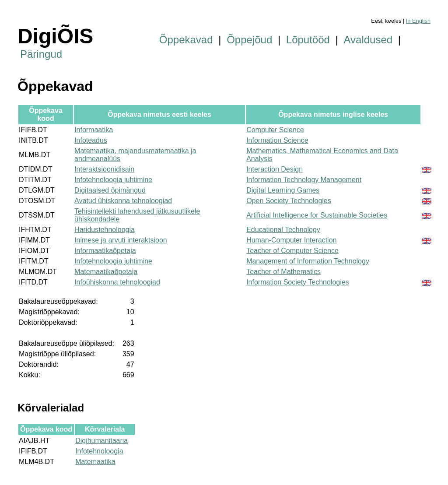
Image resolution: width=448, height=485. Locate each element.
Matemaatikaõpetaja (106, 272)
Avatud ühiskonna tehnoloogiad (123, 201)
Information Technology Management (304, 180)
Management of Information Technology (308, 261)
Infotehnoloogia (99, 451)
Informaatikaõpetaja (105, 251)
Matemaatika (95, 462)
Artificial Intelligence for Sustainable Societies (317, 215)
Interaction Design (275, 169)
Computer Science (275, 130)
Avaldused (368, 40)
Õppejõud (249, 40)
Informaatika (94, 130)
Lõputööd (308, 40)
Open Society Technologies (289, 201)
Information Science (277, 140)
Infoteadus (91, 140)
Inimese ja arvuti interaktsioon (121, 240)
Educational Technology (283, 230)
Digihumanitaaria (101, 441)
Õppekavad (186, 40)
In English (418, 21)
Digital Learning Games (283, 190)
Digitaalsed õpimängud (110, 190)
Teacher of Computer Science (292, 251)
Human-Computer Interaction (291, 240)
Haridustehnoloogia (105, 230)
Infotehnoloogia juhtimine (113, 180)
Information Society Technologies (298, 282)
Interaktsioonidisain (104, 169)
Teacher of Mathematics (283, 272)
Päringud (41, 54)
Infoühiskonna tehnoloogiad (117, 282)
